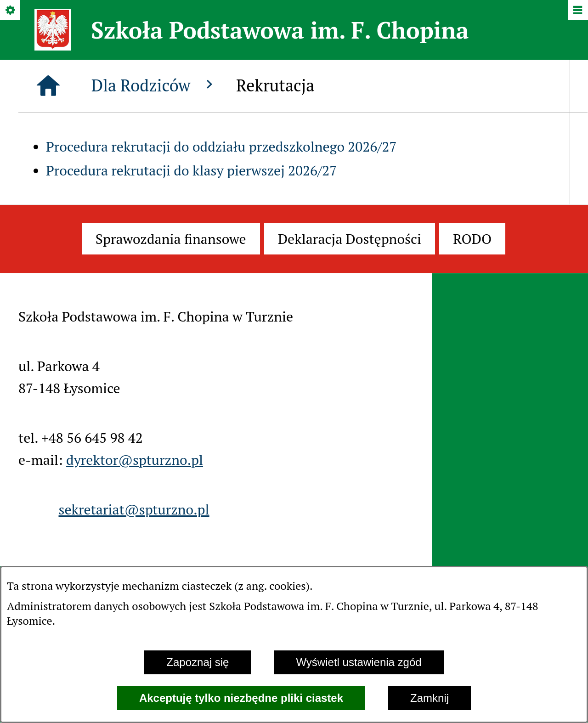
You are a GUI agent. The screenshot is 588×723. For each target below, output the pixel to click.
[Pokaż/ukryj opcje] (11, 11)
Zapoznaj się (198, 662)
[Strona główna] (48, 86)
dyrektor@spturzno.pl (135, 460)
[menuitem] (171, 239)
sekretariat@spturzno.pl (134, 509)
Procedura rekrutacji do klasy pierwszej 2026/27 (191, 170)
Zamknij (430, 698)
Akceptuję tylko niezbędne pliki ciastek (241, 698)
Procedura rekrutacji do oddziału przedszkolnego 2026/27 (221, 147)
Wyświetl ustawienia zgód (359, 662)
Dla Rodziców (155, 85)
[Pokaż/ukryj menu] (577, 11)
